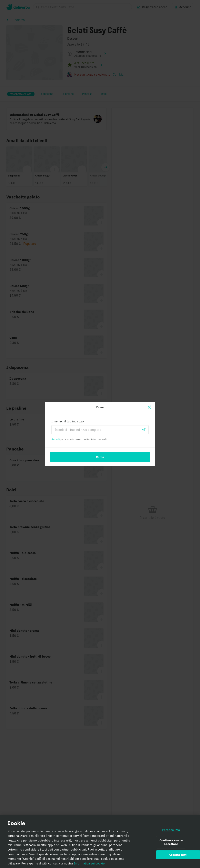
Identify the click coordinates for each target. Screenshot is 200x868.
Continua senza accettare (171, 844)
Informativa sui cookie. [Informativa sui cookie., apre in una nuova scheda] (90, 865)
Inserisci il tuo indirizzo (68, 421)
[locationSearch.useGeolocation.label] (144, 430)
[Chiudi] (149, 407)
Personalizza (171, 831)
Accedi (56, 439)
